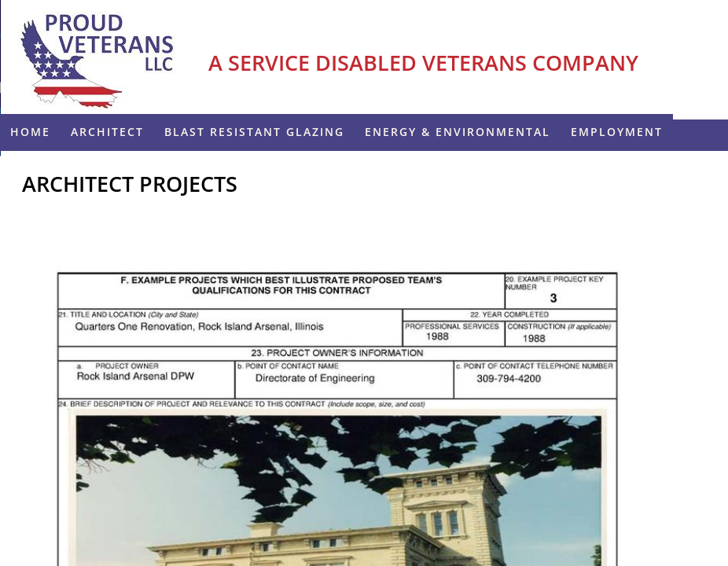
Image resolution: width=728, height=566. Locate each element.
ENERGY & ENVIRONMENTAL (458, 132)
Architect (107, 132)
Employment (617, 132)
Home (30, 132)
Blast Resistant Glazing (254, 132)
